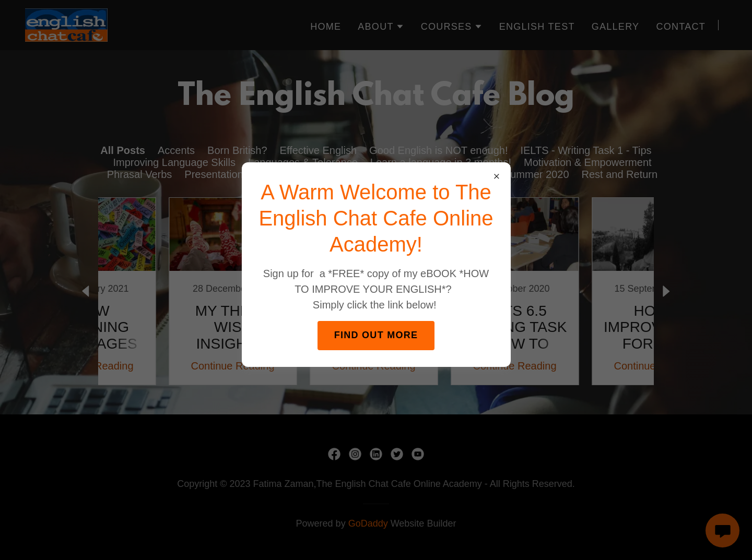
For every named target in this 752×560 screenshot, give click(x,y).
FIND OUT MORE (376, 335)
